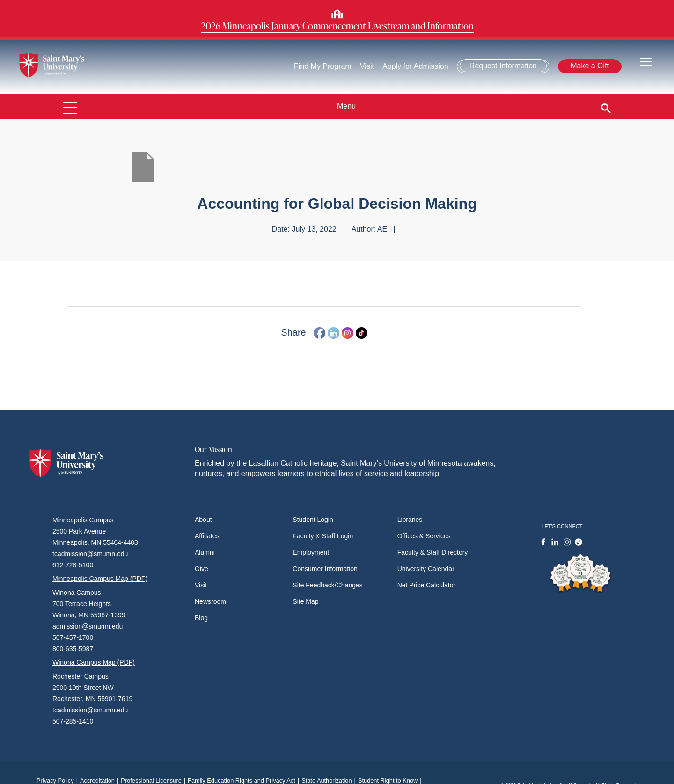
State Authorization (330, 780)
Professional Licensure (154, 780)
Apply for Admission (415, 66)
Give (201, 569)
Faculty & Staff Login (323, 536)
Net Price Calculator (427, 585)
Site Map (305, 601)
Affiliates (207, 536)
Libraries (410, 520)
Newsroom (210, 601)
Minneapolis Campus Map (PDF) (100, 579)
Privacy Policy (58, 780)
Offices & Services (424, 536)
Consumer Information (325, 569)
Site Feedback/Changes (327, 585)
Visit (367, 66)
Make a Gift (590, 66)
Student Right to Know (391, 780)
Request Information (503, 66)
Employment (311, 552)
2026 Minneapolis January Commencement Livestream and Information (337, 26)
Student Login (313, 520)
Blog (201, 618)
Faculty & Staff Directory (433, 552)
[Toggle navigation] (646, 61)
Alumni (205, 552)
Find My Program (323, 66)
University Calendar (426, 569)
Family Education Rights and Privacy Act (245, 780)
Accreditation (100, 780)
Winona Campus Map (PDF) (94, 662)
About (203, 520)
